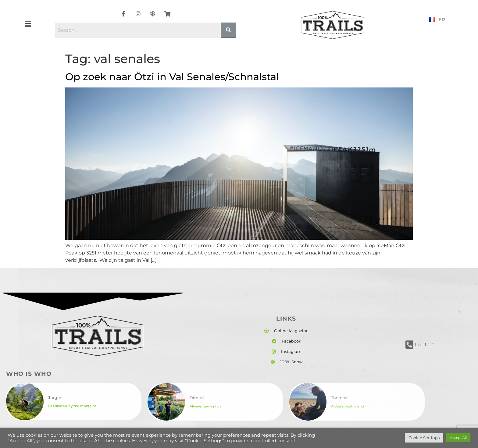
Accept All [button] (458, 438)
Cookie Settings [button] (424, 438)
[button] (28, 24)
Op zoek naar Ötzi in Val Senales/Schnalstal (172, 77)
